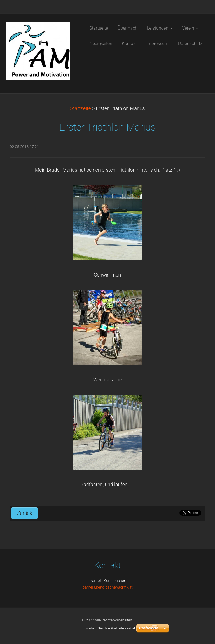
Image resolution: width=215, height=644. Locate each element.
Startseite (81, 108)
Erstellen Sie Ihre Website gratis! (109, 628)
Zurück (24, 513)
